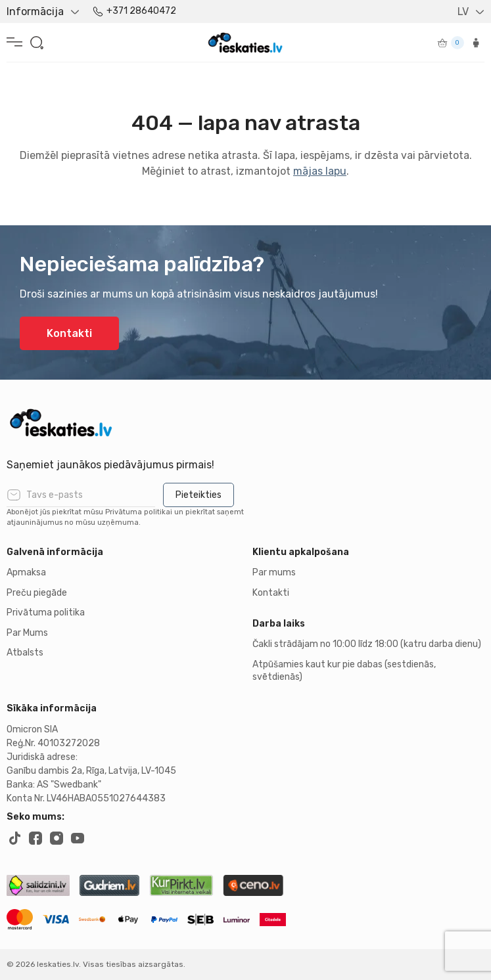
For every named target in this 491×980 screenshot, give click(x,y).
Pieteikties (199, 495)
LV (463, 11)
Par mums (274, 572)
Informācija (35, 11)
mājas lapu (320, 171)
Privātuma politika (46, 612)
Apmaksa (26, 572)
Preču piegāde (37, 593)
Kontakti (69, 333)
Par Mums (27, 633)
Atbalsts (25, 653)
